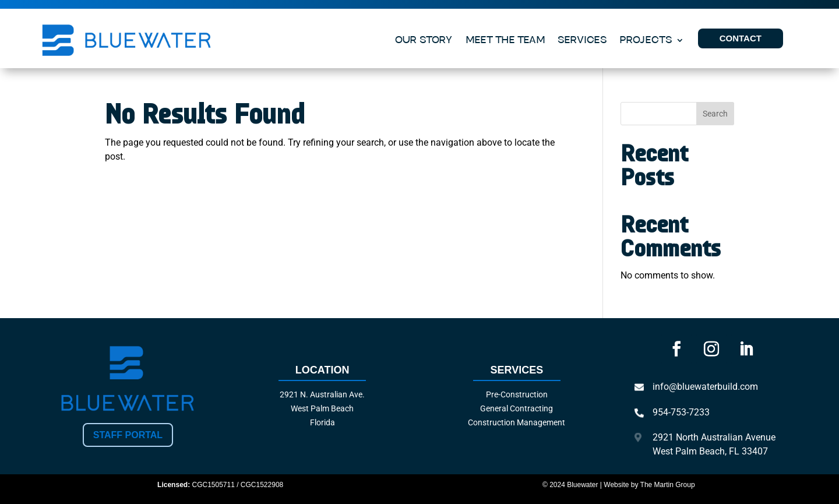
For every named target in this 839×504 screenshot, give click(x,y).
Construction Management (517, 422)
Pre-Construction (517, 394)
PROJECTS (646, 40)
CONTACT (741, 38)
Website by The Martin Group (649, 485)
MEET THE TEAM (505, 40)
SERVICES (582, 40)
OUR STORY (424, 40)
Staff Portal (128, 435)
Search (715, 114)
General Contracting (517, 408)
